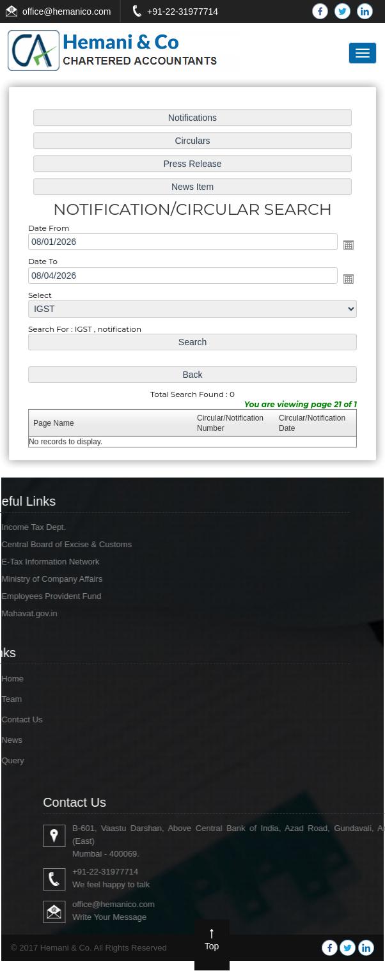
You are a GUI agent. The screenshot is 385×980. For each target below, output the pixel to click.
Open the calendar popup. (345, 245)
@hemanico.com (77, 12)
